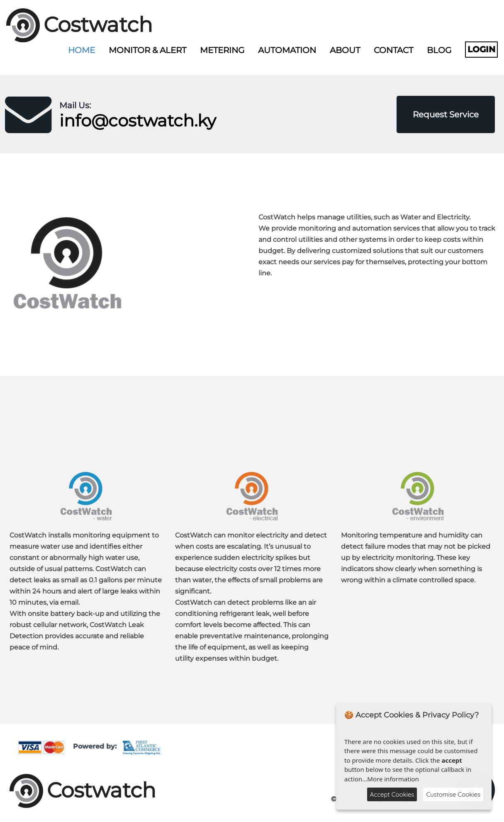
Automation (287, 50)
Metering (222, 50)
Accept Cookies (392, 794)
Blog (439, 50)
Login (481, 49)
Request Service (446, 114)
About (345, 50)
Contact (393, 50)
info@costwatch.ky (138, 120)
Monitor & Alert (147, 50)
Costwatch (98, 25)
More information (393, 779)
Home (82, 50)
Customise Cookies (453, 794)
